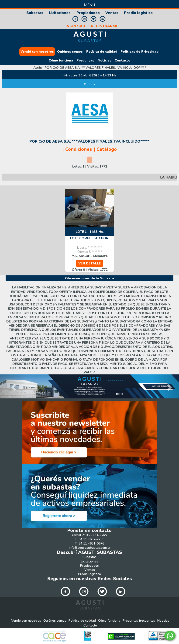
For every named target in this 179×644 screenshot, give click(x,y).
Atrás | (90, 68)
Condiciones (79, 149)
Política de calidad (102, 52)
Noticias (105, 61)
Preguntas (85, 61)
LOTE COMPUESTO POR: (90, 238)
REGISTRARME (105, 26)
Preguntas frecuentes (139, 621)
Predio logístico (138, 13)
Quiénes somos (70, 52)
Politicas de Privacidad (139, 52)
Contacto (122, 61)
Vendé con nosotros (37, 52)
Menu (89, 5)
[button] (107, 208)
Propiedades (88, 13)
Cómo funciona (61, 61)
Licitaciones (60, 13)
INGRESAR (75, 26)
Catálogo (107, 149)
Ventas (112, 13)
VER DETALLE (90, 263)
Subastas (35, 13)
